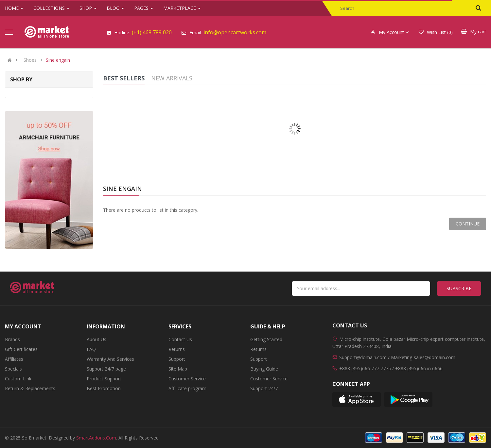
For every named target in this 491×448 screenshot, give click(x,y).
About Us (96, 339)
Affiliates (14, 359)
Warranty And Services (110, 359)
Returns (177, 349)
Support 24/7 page (106, 369)
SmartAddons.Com (96, 438)
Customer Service (187, 379)
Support (177, 359)
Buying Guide (264, 369)
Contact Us (180, 339)
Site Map (178, 369)
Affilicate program (187, 388)
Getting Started (266, 339)
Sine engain (58, 60)
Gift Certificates (21, 349)
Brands (12, 339)
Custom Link (18, 379)
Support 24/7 (264, 388)
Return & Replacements (30, 388)
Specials (13, 369)
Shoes (30, 60)
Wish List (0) (436, 32)
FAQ (91, 349)
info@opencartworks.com (235, 32)
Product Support (104, 379)
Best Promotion (104, 388)
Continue (468, 224)
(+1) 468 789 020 (152, 32)
